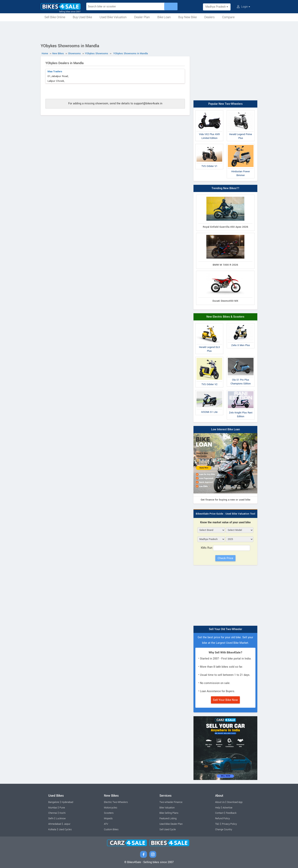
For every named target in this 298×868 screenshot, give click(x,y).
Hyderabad (67, 802)
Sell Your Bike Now (225, 700)
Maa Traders (55, 71)
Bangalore (54, 802)
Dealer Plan (142, 17)
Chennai (53, 813)
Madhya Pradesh (217, 7)
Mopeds (108, 818)
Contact (219, 813)
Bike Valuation (167, 808)
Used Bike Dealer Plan (171, 824)
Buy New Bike (187, 17)
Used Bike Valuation (113, 17)
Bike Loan (164, 17)
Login (243, 7)
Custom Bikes (111, 829)
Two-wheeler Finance (171, 802)
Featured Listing (168, 818)
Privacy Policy (229, 824)
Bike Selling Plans (169, 813)
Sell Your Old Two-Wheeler (225, 629)
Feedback (231, 813)
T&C (217, 824)
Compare (228, 17)
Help (218, 808)
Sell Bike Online (55, 17)
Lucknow (61, 818)
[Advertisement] (149, 32)
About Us (220, 802)
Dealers (209, 17)
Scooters (109, 813)
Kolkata (52, 829)
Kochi (63, 813)
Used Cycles (65, 829)
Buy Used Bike (82, 17)
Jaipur (67, 824)
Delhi (51, 818)
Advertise (227, 808)
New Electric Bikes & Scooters (225, 317)
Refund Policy (222, 818)
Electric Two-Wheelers (116, 802)
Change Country (224, 829)
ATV (106, 824)
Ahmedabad (55, 824)
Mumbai (53, 808)
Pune (62, 808)
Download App (235, 802)
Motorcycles (111, 808)
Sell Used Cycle (168, 829)
